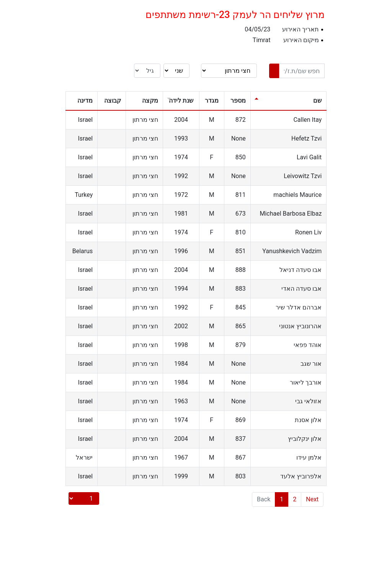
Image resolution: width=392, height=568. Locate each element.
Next (312, 499)
